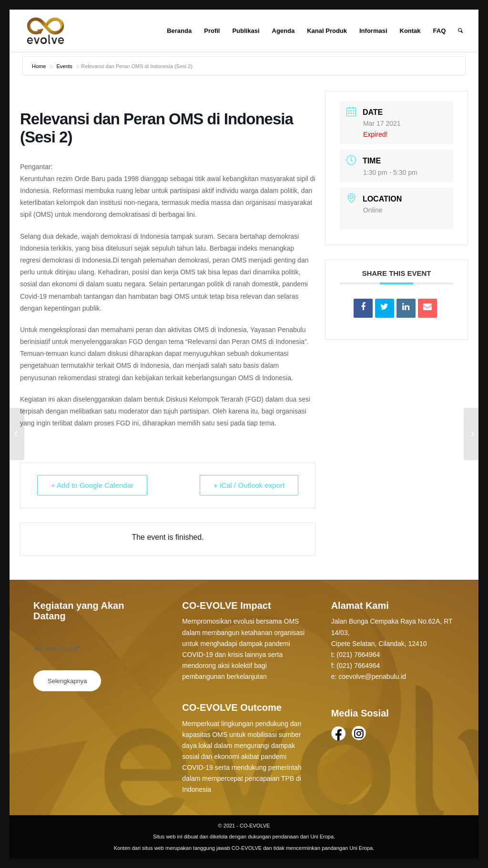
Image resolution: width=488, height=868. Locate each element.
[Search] (460, 31)
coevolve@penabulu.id (372, 676)
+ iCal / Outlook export (249, 485)
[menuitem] (179, 31)
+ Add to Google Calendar (92, 485)
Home (40, 66)
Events (64, 66)
